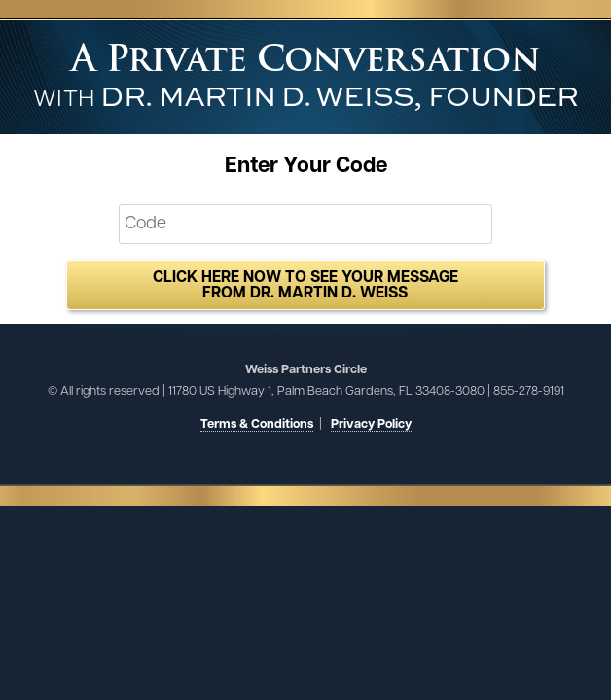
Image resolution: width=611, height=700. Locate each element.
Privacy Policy (371, 424)
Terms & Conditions (257, 424)
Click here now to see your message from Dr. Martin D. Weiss (305, 286)
